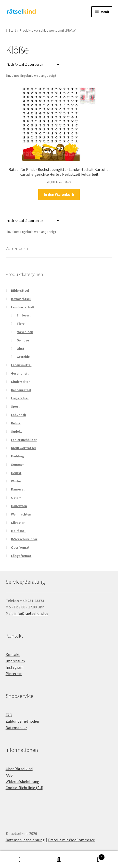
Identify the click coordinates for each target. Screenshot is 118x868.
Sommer (17, 465)
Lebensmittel (21, 365)
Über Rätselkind (19, 769)
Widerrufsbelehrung (22, 781)
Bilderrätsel (20, 290)
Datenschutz (16, 728)
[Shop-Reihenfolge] (33, 64)
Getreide (23, 357)
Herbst (16, 473)
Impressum (15, 661)
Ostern (16, 498)
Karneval (18, 489)
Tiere (21, 324)
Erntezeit (24, 315)
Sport (15, 406)
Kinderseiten (21, 382)
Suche (59, 860)
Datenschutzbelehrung (25, 840)
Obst (20, 349)
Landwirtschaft (23, 307)
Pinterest (14, 674)
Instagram (15, 667)
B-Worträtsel (21, 299)
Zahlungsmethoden (22, 721)
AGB (9, 775)
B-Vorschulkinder (24, 539)
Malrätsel (18, 531)
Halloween (19, 506)
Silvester (18, 523)
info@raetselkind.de (31, 613)
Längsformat (21, 556)
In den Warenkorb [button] (59, 194)
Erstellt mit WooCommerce (72, 840)
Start (12, 30)
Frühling (17, 456)
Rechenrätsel (21, 390)
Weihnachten (21, 514)
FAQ (9, 715)
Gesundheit (20, 373)
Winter (16, 481)
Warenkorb (92, 856)
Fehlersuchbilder (24, 440)
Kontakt (13, 654)
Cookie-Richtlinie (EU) (24, 788)
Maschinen (25, 332)
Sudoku (17, 431)
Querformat (20, 547)
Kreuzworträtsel (23, 448)
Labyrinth (19, 415)
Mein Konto (20, 860)
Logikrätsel (20, 398)
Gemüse (23, 340)
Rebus (16, 423)
